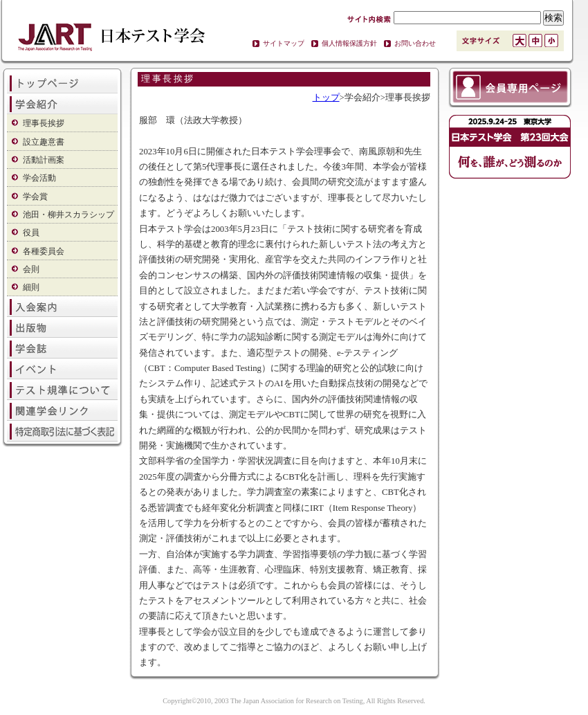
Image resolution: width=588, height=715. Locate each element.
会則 (31, 269)
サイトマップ (284, 43)
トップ (326, 98)
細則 (31, 287)
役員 (31, 233)
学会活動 (39, 178)
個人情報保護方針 (349, 43)
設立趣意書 (44, 142)
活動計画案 (44, 160)
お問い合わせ (415, 43)
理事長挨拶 (44, 123)
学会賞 (35, 197)
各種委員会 (44, 251)
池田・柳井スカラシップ (68, 215)
